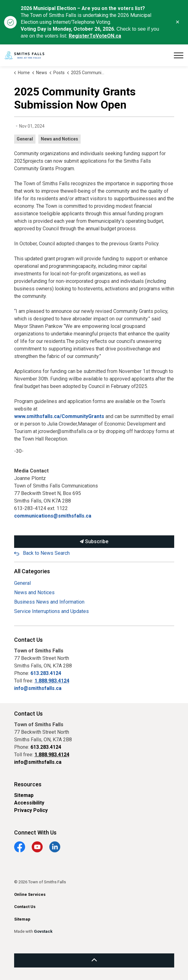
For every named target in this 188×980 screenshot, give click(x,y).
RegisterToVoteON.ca (95, 36)
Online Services (30, 894)
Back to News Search (46, 553)
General (25, 139)
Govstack (43, 931)
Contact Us (25, 907)
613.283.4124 (46, 673)
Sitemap (24, 795)
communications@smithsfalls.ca (53, 516)
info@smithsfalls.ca (38, 688)
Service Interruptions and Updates (51, 611)
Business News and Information (49, 602)
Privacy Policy (31, 810)
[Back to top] (94, 960)
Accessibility (29, 803)
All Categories (32, 571)
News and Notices (59, 139)
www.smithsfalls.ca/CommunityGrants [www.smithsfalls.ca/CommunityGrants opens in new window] (59, 416)
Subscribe (94, 542)
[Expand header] (179, 55)
